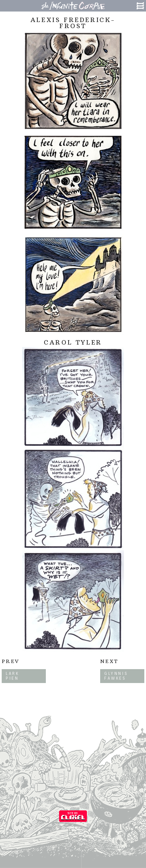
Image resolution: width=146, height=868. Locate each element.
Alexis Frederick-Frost (73, 23)
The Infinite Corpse (73, 6)
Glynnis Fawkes (116, 676)
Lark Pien (12, 676)
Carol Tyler (73, 342)
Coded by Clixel (73, 816)
